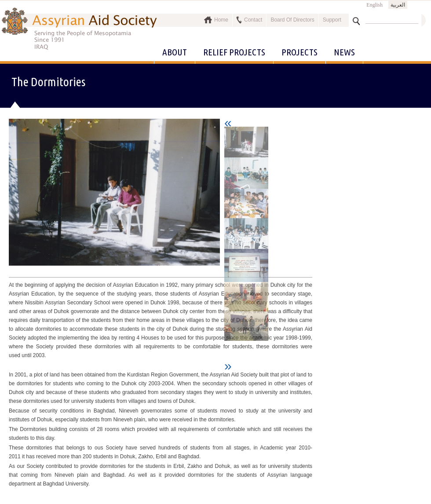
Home (221, 20)
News (344, 52)
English (374, 5)
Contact (253, 20)
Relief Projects (234, 52)
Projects (300, 52)
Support (332, 20)
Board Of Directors (292, 20)
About (175, 52)
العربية (398, 5)
